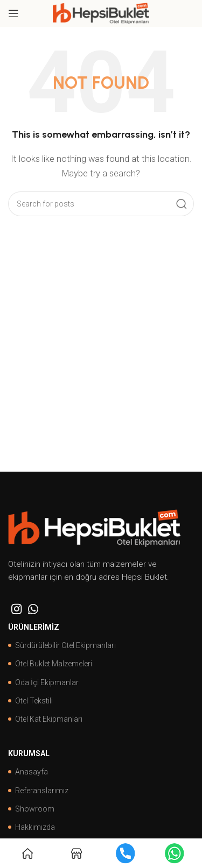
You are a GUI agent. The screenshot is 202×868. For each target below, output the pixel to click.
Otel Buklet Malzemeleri (50, 664)
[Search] (101, 204)
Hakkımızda (32, 827)
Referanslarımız (38, 791)
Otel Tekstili (30, 701)
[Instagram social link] (16, 609)
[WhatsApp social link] (33, 609)
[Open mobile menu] (13, 13)
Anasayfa (28, 772)
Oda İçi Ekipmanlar (43, 682)
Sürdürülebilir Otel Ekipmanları (62, 645)
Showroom (31, 809)
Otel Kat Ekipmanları (45, 719)
